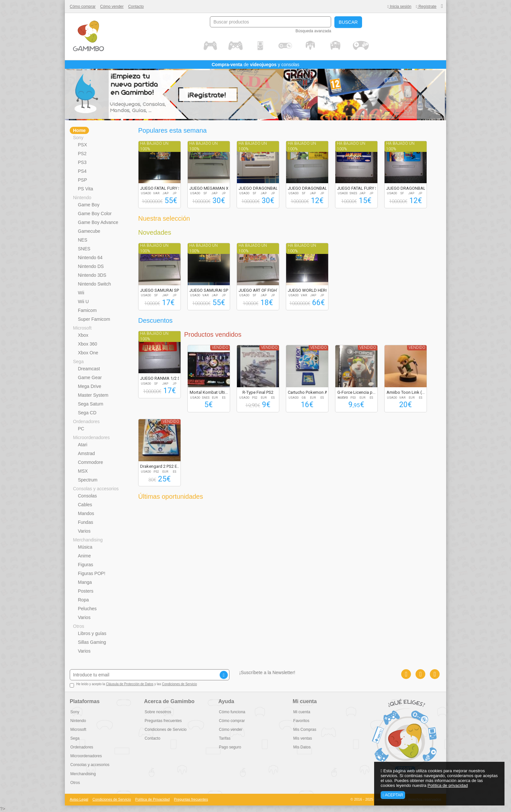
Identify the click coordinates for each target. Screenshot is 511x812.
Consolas (87, 496)
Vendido (220, 347)
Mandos (86, 513)
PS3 (82, 162)
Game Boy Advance (98, 222)
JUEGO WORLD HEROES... (312, 290)
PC (81, 429)
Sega (78, 362)
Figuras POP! (92, 573)
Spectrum (88, 480)
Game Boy (89, 205)
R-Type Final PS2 (258, 392)
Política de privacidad (448, 785)
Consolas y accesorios (96, 489)
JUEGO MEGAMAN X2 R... (213, 188)
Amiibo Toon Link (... (406, 392)
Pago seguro (229, 747)
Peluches (87, 609)
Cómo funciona (232, 712)
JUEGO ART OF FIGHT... (260, 290)
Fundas (86, 522)
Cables (85, 505)
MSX (83, 471)
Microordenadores (91, 437)
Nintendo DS (91, 266)
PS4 (82, 171)
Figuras (86, 565)
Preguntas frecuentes (163, 721)
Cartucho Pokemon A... (309, 392)
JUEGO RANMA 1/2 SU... (163, 378)
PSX (82, 145)
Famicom (87, 310)
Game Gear (90, 377)
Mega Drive (90, 386)
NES (83, 240)
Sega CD (87, 413)
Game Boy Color (95, 214)
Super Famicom (94, 319)
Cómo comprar (83, 7)
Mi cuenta (301, 712)
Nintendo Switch (94, 284)
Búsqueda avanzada (313, 31)
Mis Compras (304, 730)
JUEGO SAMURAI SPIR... (163, 290)
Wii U (83, 302)
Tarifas (224, 738)
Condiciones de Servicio (179, 684)
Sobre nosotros (157, 712)
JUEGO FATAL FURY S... (162, 188)
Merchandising (88, 540)
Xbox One (88, 353)
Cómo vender (112, 7)
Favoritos (301, 721)
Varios (84, 531)
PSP (82, 180)
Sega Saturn (91, 404)
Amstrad (86, 453)
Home (79, 130)
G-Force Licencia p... (356, 392)
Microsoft (82, 328)
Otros (79, 626)
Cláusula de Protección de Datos (130, 684)
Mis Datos (301, 747)
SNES (84, 249)
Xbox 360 (88, 344)
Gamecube (89, 231)
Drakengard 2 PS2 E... (160, 466)
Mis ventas (302, 738)
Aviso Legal (79, 799)
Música (85, 547)
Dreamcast (89, 369)
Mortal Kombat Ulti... (209, 392)
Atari (83, 445)
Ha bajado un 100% (154, 146)
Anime (84, 556)
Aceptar (393, 795)
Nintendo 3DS (92, 275)
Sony (78, 138)
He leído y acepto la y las (133, 685)
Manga (85, 582)
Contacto (136, 7)
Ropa (83, 600)
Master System (93, 395)
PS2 (82, 154)
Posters (86, 591)
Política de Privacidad (153, 799)
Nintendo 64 (90, 258)
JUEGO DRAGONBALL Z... (263, 188)
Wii (81, 293)
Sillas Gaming (92, 642)
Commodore (90, 462)
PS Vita (85, 189)
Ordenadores (86, 421)
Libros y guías (92, 633)
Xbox (83, 335)
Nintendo (82, 198)
